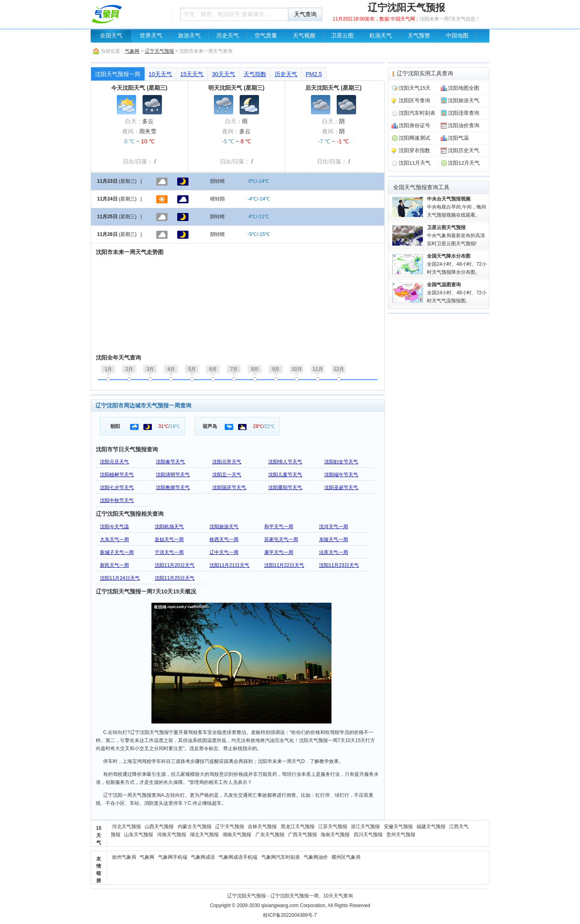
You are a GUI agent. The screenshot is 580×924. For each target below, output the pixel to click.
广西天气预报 (302, 835)
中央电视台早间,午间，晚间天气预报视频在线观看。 (457, 207)
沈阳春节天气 (170, 462)
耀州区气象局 (346, 857)
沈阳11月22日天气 (284, 565)
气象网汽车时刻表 (281, 857)
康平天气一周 (279, 552)
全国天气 (111, 36)
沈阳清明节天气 (173, 475)
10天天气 (160, 74)
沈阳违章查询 (464, 113)
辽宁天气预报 (159, 51)
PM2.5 (314, 74)
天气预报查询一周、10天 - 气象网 (129, 14)
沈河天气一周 (333, 527)
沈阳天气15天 (415, 88)
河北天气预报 (126, 827)
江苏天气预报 (333, 827)
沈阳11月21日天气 (229, 565)
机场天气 (381, 36)
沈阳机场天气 (169, 527)
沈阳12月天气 (464, 163)
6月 (213, 369)
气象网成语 (203, 857)
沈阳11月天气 (415, 163)
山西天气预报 (159, 827)
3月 (150, 369)
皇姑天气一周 (169, 540)
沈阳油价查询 (464, 125)
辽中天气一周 (224, 552)
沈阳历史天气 (464, 150)
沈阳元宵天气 (227, 462)
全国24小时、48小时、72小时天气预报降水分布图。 (457, 264)
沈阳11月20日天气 (175, 565)
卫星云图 (342, 36)
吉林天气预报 (262, 827)
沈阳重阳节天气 (285, 488)
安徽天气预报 (398, 827)
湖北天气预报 (204, 835)
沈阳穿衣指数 (414, 150)
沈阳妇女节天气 (341, 462)
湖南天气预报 (237, 835)
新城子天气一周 (117, 552)
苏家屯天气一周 (281, 540)
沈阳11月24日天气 (120, 578)
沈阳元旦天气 (114, 462)
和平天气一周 (279, 527)
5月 (192, 369)
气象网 (132, 51)
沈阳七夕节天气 (117, 488)
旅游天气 (189, 36)
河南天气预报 (172, 835)
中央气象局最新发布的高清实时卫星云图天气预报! (456, 236)
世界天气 (151, 36)
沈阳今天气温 (114, 527)
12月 (339, 369)
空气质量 (266, 36)
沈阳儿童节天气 (285, 475)
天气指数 (255, 74)
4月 (171, 369)
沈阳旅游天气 (224, 527)
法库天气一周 (333, 552)
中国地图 (457, 36)
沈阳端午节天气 (341, 475)
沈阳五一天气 (227, 475)
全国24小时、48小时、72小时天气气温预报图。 (457, 293)
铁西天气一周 (224, 540)
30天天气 (224, 74)
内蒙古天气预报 (195, 827)
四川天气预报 (368, 835)
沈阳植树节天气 (117, 475)
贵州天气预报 (401, 835)
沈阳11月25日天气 (175, 578)
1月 (109, 369)
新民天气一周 (114, 565)
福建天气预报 (431, 827)
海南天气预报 (335, 835)
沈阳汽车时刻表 (417, 113)
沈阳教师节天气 (173, 488)
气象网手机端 (173, 857)
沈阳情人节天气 (285, 462)
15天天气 (192, 74)
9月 (276, 369)
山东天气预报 (139, 835)
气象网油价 (316, 857)
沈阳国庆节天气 (229, 488)
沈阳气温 (458, 138)
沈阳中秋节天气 (117, 500)
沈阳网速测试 (414, 138)
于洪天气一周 (169, 552)
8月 (255, 369)
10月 (297, 369)
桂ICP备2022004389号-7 (290, 915)
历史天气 (228, 36)
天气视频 (304, 36)
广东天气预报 (270, 835)
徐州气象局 (124, 857)
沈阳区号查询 (414, 100)
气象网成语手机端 (238, 857)
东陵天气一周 (333, 540)
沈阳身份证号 (414, 125)
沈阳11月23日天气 (339, 565)
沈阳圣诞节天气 (341, 488)
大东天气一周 (114, 540)
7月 (234, 369)
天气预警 (419, 36)
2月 (129, 369)
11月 (318, 369)
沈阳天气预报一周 (118, 74)
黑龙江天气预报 (298, 827)
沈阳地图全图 (464, 88)
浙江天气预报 (365, 827)
